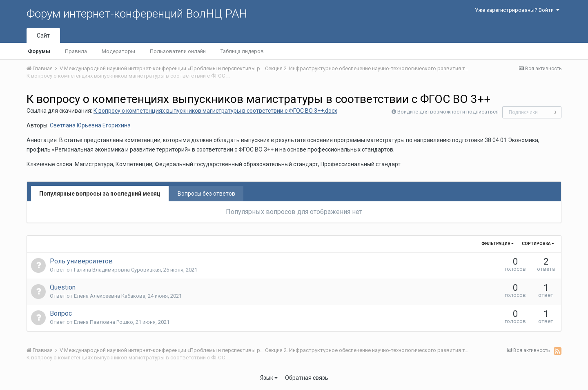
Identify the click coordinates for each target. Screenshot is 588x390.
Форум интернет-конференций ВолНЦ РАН (137, 14)
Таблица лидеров (242, 51)
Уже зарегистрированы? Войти (517, 10)
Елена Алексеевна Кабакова (110, 296)
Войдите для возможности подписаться (448, 112)
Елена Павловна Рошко (104, 322)
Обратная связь (307, 378)
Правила (76, 51)
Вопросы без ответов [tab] (206, 194)
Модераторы (118, 51)
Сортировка (538, 244)
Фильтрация (498, 244)
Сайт (43, 36)
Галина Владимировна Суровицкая (117, 270)
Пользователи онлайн (178, 51)
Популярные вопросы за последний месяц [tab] (100, 194)
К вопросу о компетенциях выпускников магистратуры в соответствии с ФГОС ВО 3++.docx (215, 111)
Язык (269, 378)
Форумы (39, 51)
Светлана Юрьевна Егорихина (90, 125)
